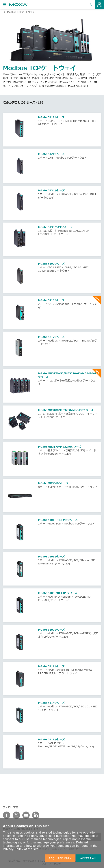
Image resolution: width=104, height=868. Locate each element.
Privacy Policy (13, 849)
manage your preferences (56, 842)
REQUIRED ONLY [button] (60, 858)
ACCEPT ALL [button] (89, 858)
